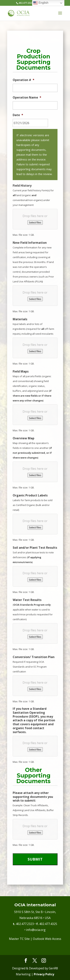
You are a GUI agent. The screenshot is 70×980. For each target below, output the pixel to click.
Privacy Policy (44, 974)
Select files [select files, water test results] (35, 637)
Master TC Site (19, 939)
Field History (22, 186)
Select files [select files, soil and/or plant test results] (35, 580)
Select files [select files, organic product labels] (35, 527)
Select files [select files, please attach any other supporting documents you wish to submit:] (35, 833)
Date (18, 115)
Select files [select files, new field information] (35, 299)
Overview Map (24, 438)
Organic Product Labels (30, 495)
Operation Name (27, 98)
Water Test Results (27, 600)
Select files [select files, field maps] (35, 418)
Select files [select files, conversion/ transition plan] (35, 689)
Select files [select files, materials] (35, 351)
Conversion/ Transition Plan (34, 657)
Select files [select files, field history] (35, 222)
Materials (20, 319)
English (41, 3)
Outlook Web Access (47, 939)
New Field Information (30, 243)
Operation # (24, 80)
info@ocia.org (36, 930)
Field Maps (21, 371)
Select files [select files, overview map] (35, 475)
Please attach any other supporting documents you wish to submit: (33, 797)
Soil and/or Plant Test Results (35, 548)
